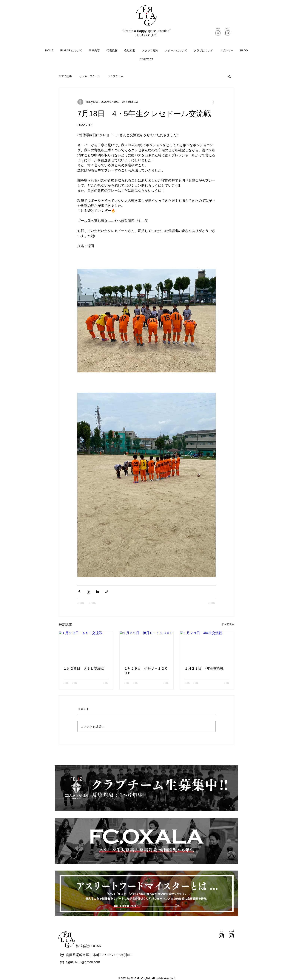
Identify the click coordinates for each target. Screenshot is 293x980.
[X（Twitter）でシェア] (88, 592)
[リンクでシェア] (107, 592)
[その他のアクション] (213, 102)
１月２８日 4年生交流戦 (204, 668)
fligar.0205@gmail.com (83, 962)
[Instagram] (218, 33)
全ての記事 (65, 76)
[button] (230, 76)
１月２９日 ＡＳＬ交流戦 (84, 668)
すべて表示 (228, 624)
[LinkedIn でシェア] (97, 592)
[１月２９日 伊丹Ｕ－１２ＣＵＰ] (147, 646)
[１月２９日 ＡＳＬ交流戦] (86, 646)
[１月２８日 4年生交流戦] (207, 646)
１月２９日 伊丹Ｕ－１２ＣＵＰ (146, 671)
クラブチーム (115, 76)
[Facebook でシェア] (79, 592)
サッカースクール (90, 76)
